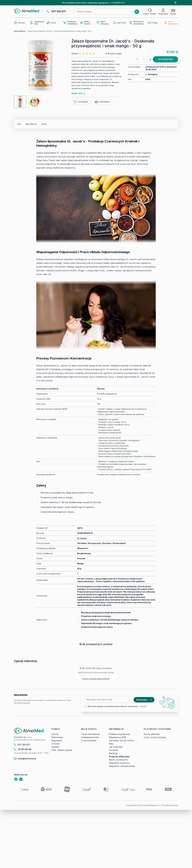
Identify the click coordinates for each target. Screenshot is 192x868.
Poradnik (113, 750)
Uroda (51, 23)
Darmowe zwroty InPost (121, 740)
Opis (19, 124)
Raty (111, 744)
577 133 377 (56, 11)
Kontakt (55, 747)
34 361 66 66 (23, 749)
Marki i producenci (118, 760)
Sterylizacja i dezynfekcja (137, 23)
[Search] (137, 12)
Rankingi (113, 753)
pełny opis (78, 93)
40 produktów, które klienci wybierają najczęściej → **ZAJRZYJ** (93, 3)
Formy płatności (152, 734)
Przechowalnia (89, 740)
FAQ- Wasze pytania (62, 750)
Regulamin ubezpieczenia (122, 766)
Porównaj (102, 102)
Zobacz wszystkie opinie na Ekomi (96, 679)
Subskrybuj (144, 700)
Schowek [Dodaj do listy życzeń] (81, 102)
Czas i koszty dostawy (155, 737)
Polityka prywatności (119, 734)
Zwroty (55, 734)
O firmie (55, 744)
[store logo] (26, 11)
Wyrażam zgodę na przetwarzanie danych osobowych (113, 706)
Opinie (44, 124)
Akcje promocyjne (171, 23)
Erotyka (153, 23)
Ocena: (75, 53)
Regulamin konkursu (119, 763)
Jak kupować (116, 747)
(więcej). (143, 706)
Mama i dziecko (85, 23)
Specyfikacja (31, 124)
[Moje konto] (163, 11)
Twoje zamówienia (90, 734)
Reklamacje (57, 737)
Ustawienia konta (90, 737)
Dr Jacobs (82, 538)
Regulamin (57, 740)
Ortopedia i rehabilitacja (70, 23)
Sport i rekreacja (103, 23)
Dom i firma (120, 23)
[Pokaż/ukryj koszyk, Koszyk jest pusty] (173, 11)
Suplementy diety (37, 23)
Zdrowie (19, 23)
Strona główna (19, 31)
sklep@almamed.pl (25, 759)
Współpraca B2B (117, 737)
